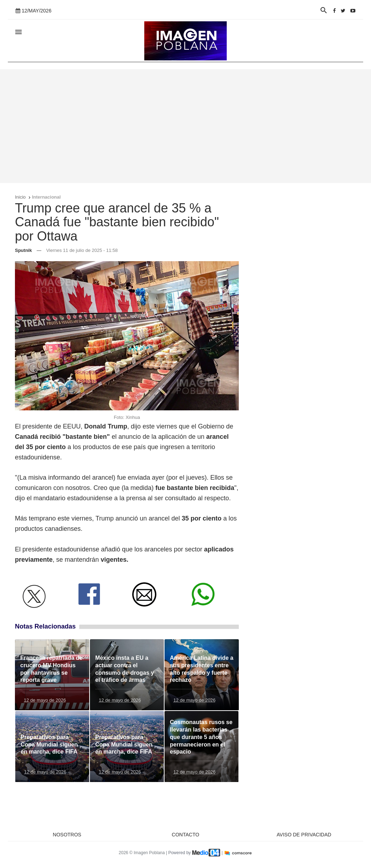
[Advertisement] (185, 126)
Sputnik (23, 250)
